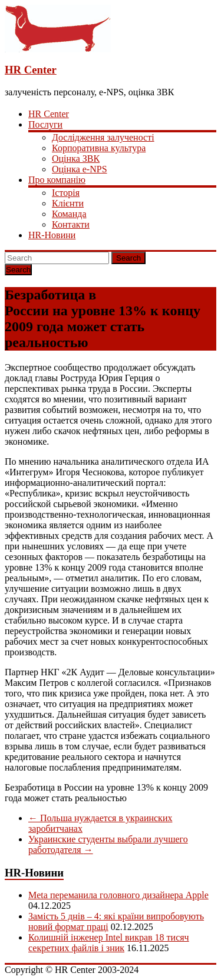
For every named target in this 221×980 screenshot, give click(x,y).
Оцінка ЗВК (76, 159)
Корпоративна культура (99, 148)
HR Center (31, 70)
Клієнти (68, 203)
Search (128, 258)
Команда (69, 214)
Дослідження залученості (103, 137)
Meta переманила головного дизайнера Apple (118, 895)
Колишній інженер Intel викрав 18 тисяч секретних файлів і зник (109, 943)
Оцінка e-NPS (80, 169)
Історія (66, 193)
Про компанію (57, 180)
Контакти (71, 224)
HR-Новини (52, 235)
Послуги (45, 124)
